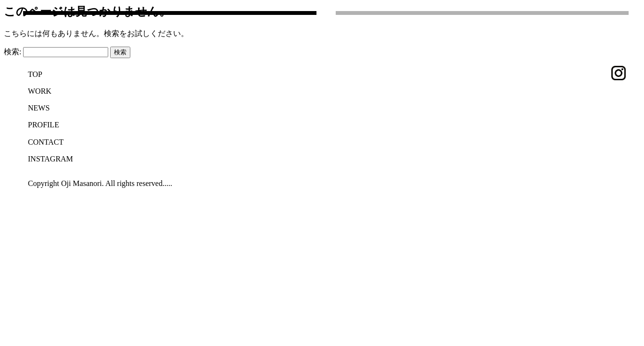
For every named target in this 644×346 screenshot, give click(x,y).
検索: (13, 52)
